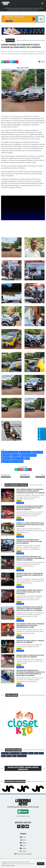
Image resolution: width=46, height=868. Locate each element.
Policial (19, 501)
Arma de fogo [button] (17, 458)
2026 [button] (27, 458)
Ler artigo (20, 503)
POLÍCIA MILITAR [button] (25, 452)
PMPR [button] (9, 756)
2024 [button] (3, 756)
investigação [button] (22, 756)
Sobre (23, 840)
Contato (23, 851)
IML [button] (36, 753)
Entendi (41, 864)
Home (23, 837)
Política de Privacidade (23, 854)
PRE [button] (14, 756)
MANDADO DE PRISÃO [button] (28, 455)
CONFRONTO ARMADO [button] (10, 452)
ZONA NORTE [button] (38, 452)
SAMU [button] (31, 753)
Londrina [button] (6, 455)
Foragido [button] (6, 458)
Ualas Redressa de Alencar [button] (12, 461)
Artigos (23, 843)
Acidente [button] (24, 753)
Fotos (23, 846)
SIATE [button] (41, 753)
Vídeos (23, 848)
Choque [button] (15, 455)
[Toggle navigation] (42, 3)
